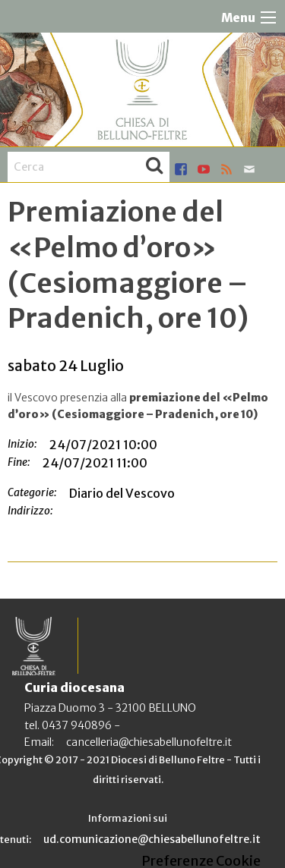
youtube (204, 169)
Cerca (154, 167)
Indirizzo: (30, 511)
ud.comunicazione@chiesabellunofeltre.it (152, 839)
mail (249, 169)
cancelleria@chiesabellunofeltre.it (149, 742)
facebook (181, 169)
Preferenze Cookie (201, 861)
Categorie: (32, 492)
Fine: (19, 462)
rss (226, 169)
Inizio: (22, 444)
